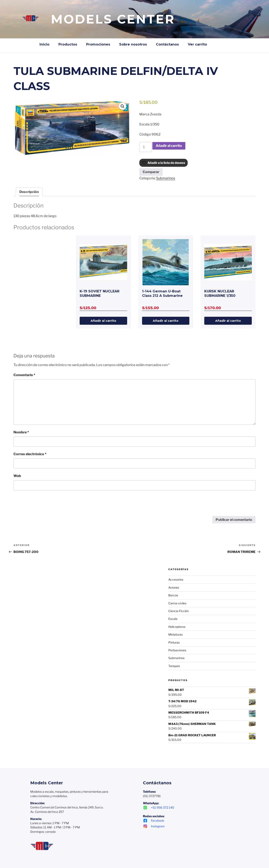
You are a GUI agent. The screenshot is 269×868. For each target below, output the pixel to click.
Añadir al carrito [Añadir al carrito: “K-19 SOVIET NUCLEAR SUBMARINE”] (103, 320)
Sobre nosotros (133, 44)
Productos (68, 44)
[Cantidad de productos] (145, 147)
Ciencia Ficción (179, 611)
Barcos (173, 595)
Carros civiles (177, 603)
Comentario (24, 375)
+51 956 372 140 (159, 807)
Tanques (174, 665)
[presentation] (45, 505)
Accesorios (176, 579)
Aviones (174, 587)
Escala (173, 618)
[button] (123, 106)
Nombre (21, 432)
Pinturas (174, 642)
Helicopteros (177, 626)
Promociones (98, 44)
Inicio (44, 44)
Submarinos (166, 178)
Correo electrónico (30, 454)
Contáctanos (167, 44)
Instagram (154, 826)
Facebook (154, 820)
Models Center (113, 19)
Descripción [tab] (29, 192)
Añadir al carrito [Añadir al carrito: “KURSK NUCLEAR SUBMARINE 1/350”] (228, 320)
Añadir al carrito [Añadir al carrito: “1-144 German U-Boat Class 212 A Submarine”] (166, 320)
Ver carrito (197, 44)
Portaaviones (177, 650)
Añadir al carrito (169, 146)
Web (17, 476)
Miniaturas (175, 634)
